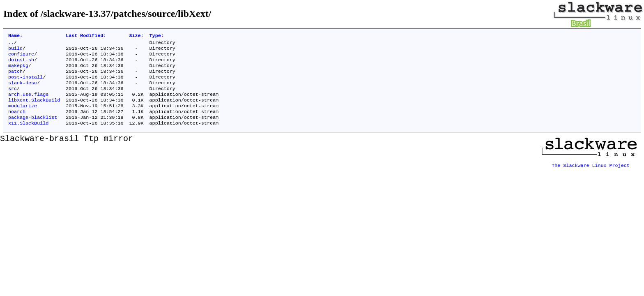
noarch (17, 123)
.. (11, 44)
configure (21, 57)
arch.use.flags (28, 103)
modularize (23, 116)
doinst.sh (21, 64)
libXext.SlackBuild (34, 110)
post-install (25, 83)
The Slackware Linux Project (591, 176)
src (13, 97)
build (15, 51)
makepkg (18, 70)
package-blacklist (33, 129)
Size (137, 36)
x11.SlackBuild (28, 136)
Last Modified (86, 36)
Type (157, 36)
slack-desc (23, 90)
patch (15, 77)
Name (15, 36)
